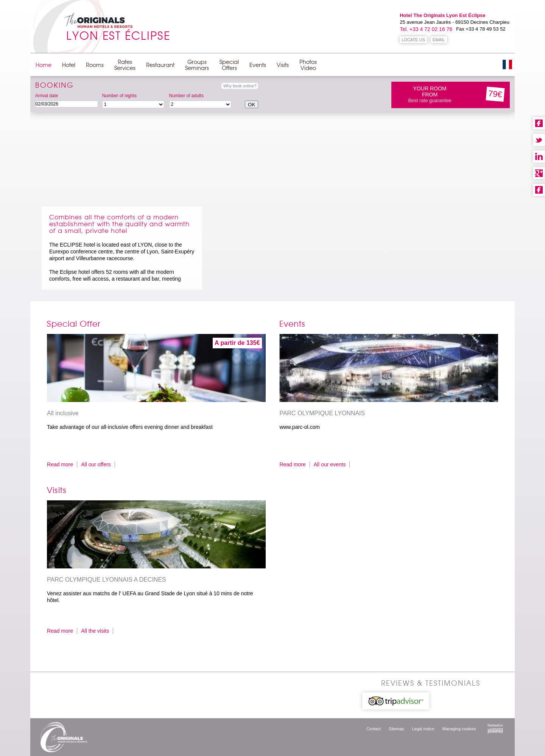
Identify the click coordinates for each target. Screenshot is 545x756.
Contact (374, 729)
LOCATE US (413, 40)
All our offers (96, 464)
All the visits (95, 631)
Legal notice (423, 729)
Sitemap (396, 729)
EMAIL (439, 40)
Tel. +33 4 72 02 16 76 (426, 29)
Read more (60, 464)
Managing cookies (459, 729)
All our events (330, 464)
